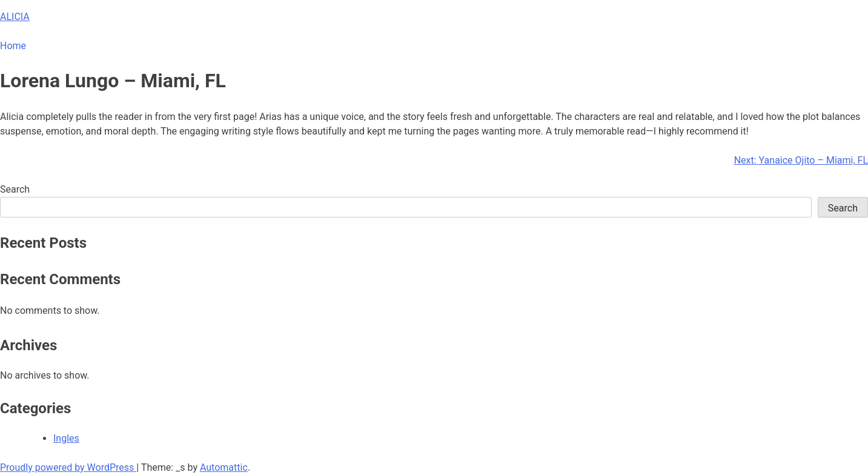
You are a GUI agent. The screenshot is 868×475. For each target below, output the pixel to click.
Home (13, 46)
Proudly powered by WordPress (68, 467)
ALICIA (15, 17)
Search (15, 189)
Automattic (224, 467)
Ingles (66, 438)
